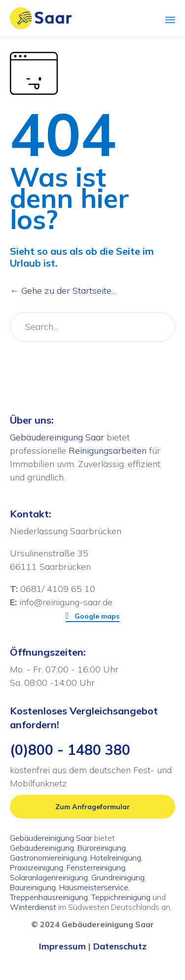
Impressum (62, 946)
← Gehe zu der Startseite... (63, 291)
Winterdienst (33, 907)
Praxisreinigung (37, 867)
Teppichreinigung (121, 897)
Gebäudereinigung (42, 848)
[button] (93, 616)
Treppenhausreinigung (49, 897)
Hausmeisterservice (94, 887)
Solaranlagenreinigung (49, 877)
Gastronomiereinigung (48, 858)
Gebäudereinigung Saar (57, 437)
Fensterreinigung (96, 867)
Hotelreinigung (116, 858)
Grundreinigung (118, 877)
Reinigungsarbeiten (108, 451)
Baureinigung (33, 887)
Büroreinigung (102, 848)
